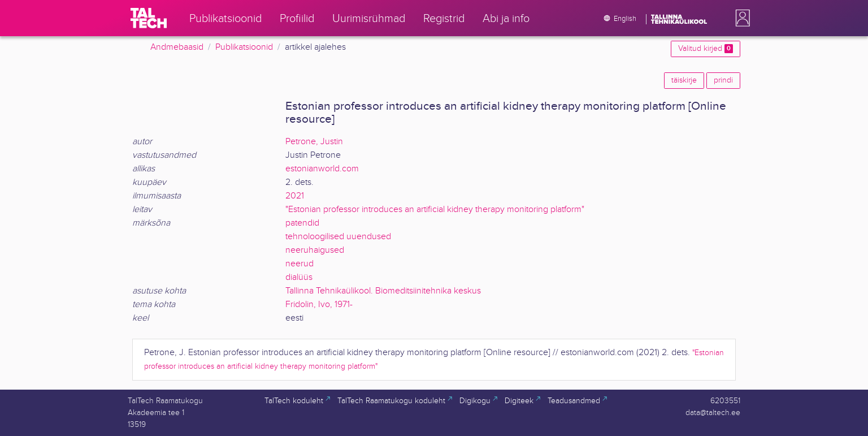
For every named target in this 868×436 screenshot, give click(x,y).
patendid (302, 223)
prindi (723, 80)
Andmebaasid (177, 47)
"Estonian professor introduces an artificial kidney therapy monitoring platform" (435, 210)
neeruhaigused (315, 250)
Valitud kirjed (706, 49)
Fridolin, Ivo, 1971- (319, 305)
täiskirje (684, 80)
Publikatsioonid (244, 47)
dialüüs (299, 277)
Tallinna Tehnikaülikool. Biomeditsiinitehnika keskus (383, 291)
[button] (740, 18)
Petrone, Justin (314, 142)
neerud (300, 264)
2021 (295, 196)
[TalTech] (149, 18)
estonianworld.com (322, 169)
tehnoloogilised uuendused (338, 237)
